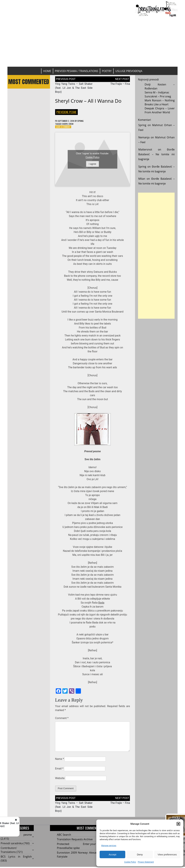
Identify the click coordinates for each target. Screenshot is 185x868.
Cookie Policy (130, 862)
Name (60, 759)
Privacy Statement (146, 862)
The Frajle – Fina (120, 84)
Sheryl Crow (68, 124)
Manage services (109, 846)
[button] (178, 824)
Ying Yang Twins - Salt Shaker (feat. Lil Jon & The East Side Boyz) (45, 825)
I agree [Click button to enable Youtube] (93, 164)
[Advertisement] (93, 42)
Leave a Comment (63, 127)
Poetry (107, 71)
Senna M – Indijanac (157, 92)
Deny (140, 854)
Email (59, 769)
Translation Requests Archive (75, 839)
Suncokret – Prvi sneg (158, 96)
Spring (80, 121)
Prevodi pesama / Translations (77, 71)
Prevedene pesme (66, 112)
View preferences (167, 854)
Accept (113, 854)
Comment (62, 718)
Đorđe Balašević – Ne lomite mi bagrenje (156, 154)
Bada (101, 603)
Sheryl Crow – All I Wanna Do (88, 101)
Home (47, 71)
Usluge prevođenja (129, 71)
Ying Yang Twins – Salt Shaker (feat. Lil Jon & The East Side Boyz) (74, 88)
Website (60, 778)
